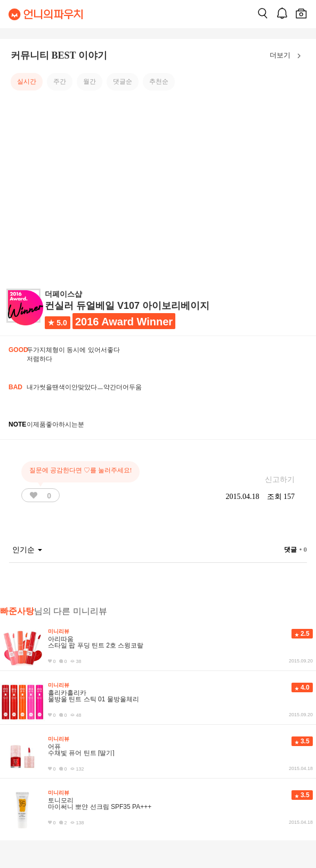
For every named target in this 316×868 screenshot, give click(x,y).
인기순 (27, 550)
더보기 (287, 56)
